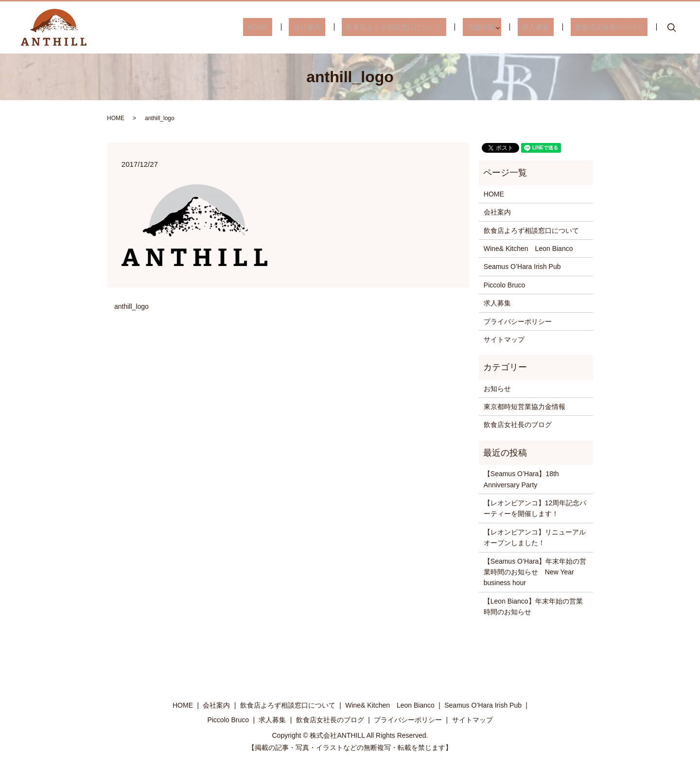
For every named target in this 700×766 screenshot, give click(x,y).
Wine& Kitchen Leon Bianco (528, 249)
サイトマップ (504, 339)
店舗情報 (499, 27)
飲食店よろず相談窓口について (420, 27)
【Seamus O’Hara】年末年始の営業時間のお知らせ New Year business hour (535, 572)
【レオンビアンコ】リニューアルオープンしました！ (535, 537)
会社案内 (343, 27)
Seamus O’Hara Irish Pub (522, 267)
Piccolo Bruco (505, 285)
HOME (302, 27)
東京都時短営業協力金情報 (525, 407)
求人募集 (549, 27)
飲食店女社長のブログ (613, 27)
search (672, 28)
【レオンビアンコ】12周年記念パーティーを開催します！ (535, 508)
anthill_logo (131, 306)
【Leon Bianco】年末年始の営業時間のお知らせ (533, 606)
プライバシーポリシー (518, 321)
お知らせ (497, 389)
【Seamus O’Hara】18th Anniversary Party (521, 479)
